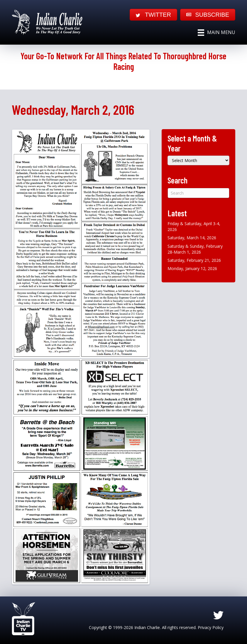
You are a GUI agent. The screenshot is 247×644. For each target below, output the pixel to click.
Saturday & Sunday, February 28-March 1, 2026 (195, 249)
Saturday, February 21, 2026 (194, 260)
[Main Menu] (216, 33)
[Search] (198, 193)
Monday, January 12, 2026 (192, 268)
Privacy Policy (211, 627)
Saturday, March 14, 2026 (192, 238)
